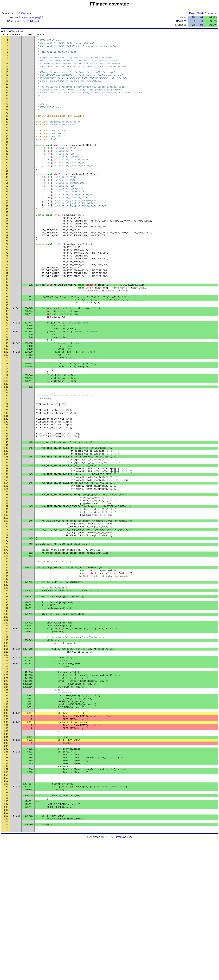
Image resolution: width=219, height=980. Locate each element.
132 (6, 487)
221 (6, 792)
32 (7, 144)
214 (6, 768)
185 (6, 669)
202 (6, 727)
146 (6, 535)
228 (6, 816)
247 (6, 881)
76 (7, 295)
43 (7, 182)
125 (6, 463)
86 (7, 329)
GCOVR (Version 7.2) (119, 977)
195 (6, 703)
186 (6, 672)
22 (7, 110)
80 (7, 309)
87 (7, 333)
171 (6, 621)
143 (6, 525)
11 (7, 72)
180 (6, 652)
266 (6, 946)
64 (7, 254)
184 (6, 665)
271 (6, 963)
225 (6, 806)
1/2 (18, 833)
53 (7, 216)
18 (7, 96)
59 (7, 237)
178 (6, 645)
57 (7, 230)
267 (6, 950)
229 (6, 819)
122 (6, 453)
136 (6, 501)
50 (7, 206)
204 (6, 734)
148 (6, 542)
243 (6, 867)
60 (7, 240)
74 (7, 288)
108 (6, 405)
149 (6, 545)
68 (7, 268)
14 (7, 83)
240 (6, 857)
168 (6, 610)
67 (7, 264)
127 (6, 470)
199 (6, 717)
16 (7, 90)
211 (6, 758)
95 (7, 360)
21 (7, 107)
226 (6, 809)
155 (6, 566)
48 (7, 199)
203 (6, 730)
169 (6, 614)
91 (7, 347)
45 (7, 189)
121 (6, 449)
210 (6, 754)
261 (6, 929)
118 (6, 439)
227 (6, 813)
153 (6, 559)
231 (6, 826)
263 (6, 936)
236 (6, 843)
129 (6, 477)
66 (7, 261)
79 (7, 305)
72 (7, 281)
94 (7, 357)
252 (6, 898)
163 (6, 593)
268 (6, 953)
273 (6, 970)
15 (7, 86)
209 (6, 751)
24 (7, 117)
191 (6, 689)
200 (6, 720)
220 (6, 789)
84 (7, 323)
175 (6, 634)
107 (6, 401)
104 (6, 391)
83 (7, 319)
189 (6, 682)
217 (6, 778)
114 (6, 425)
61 (7, 244)
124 (6, 460)
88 (7, 336)
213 (6, 765)
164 (6, 597)
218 (6, 782)
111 (6, 415)
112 (6, 419)
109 (6, 408)
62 (7, 247)
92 (7, 350)
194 (6, 700)
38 (7, 165)
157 (6, 573)
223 (6, 799)
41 (7, 175)
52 (7, 213)
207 (6, 744)
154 (6, 562)
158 (6, 576)
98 (7, 371)
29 (7, 134)
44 (7, 186)
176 (6, 638)
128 (6, 473)
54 (7, 220)
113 (6, 422)
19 (7, 100)
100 (6, 377)
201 (6, 724)
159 (6, 580)
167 (6, 607)
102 (6, 384)
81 (7, 312)
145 (6, 532)
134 (6, 494)
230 (6, 823)
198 (6, 713)
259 (6, 922)
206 (6, 741)
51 (7, 210)
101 (6, 381)
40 (7, 172)
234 (6, 837)
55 (7, 223)
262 (6, 933)
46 (7, 192)
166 (6, 604)
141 (6, 518)
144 (6, 528)
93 (7, 353)
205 (6, 737)
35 (7, 155)
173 (6, 628)
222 (6, 795)
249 (6, 888)
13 (7, 79)
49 (7, 203)
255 (6, 909)
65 (7, 258)
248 (6, 885)
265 (6, 943)
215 (6, 771)
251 (6, 895)
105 (6, 395)
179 (6, 648)
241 (6, 861)
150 (6, 549)
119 (6, 443)
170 (6, 617)
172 (6, 624)
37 (7, 162)
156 (6, 569)
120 (6, 446)
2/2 (18, 357)
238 (6, 850)
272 (6, 967)
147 (6, 538)
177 (6, 641)
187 (6, 676)
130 (6, 480)
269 (6, 957)
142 (6, 521)
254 (6, 905)
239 (6, 854)
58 (7, 234)
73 (7, 285)
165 (6, 600)
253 (6, 902)
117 (6, 436)
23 (7, 114)
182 (6, 658)
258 (6, 919)
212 (6, 761)
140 (6, 514)
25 (7, 120)
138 (6, 508)
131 (6, 484)
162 (6, 590)
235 (6, 840)
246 (6, 878)
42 (7, 179)
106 (6, 398)
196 (6, 706)
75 (7, 292)
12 (7, 76)
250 (6, 891)
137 (6, 504)
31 (7, 141)
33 (7, 148)
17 (7, 93)
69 (7, 271)
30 (7, 138)
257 (6, 915)
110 (6, 412)
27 (7, 127)
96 (7, 364)
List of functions (14, 31)
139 (6, 511)
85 (7, 326)
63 (7, 251)
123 (6, 456)
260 (6, 926)
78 (7, 302)
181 (6, 655)
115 (6, 429)
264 (6, 939)
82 (7, 316)
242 (6, 864)
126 (6, 467)
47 (7, 196)
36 (7, 158)
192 (6, 693)
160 (6, 583)
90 (7, 343)
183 (6, 662)
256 (6, 912)
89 (7, 340)
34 (7, 151)
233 (6, 833)
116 (6, 432)
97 (7, 367)
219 (6, 785)
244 (6, 871)
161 (6, 586)
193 (6, 696)
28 (7, 131)
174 (6, 631)
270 (6, 960)
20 (7, 103)
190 (6, 686)
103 (6, 388)
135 (6, 497)
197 (6, 710)
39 (7, 168)
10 (7, 69)
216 (6, 775)
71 (7, 278)
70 (7, 275)
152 (6, 556)
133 (6, 491)
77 (7, 299)
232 (6, 830)
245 (6, 874)
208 (6, 748)
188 (6, 679)
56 (7, 227)
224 (6, 802)
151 (6, 552)
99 (7, 374)
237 (6, 847)
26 (7, 124)
